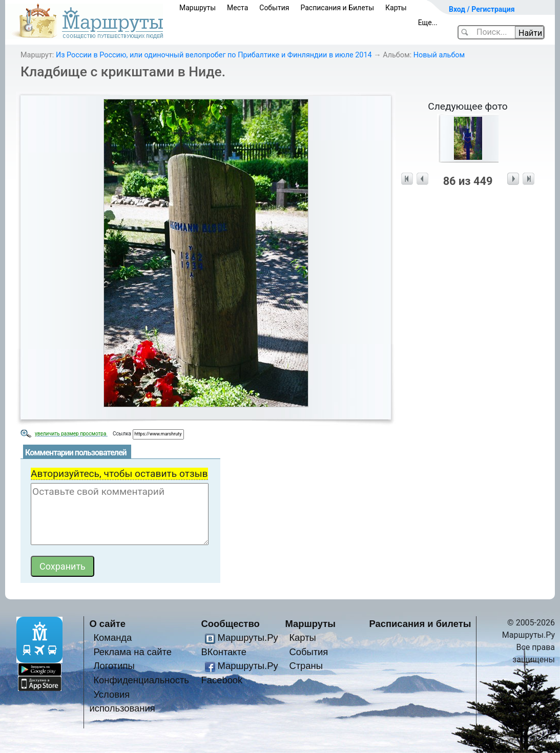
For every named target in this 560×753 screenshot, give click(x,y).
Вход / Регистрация (482, 9)
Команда (112, 637)
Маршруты (198, 8)
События (274, 8)
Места (237, 8)
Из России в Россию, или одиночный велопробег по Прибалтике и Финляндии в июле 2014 (214, 55)
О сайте (107, 624)
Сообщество (231, 624)
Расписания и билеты (420, 624)
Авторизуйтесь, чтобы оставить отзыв (119, 474)
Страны (306, 666)
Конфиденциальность (141, 680)
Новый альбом (439, 55)
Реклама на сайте (132, 652)
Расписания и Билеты (337, 8)
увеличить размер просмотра (71, 434)
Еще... (428, 23)
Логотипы (114, 666)
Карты (396, 8)
